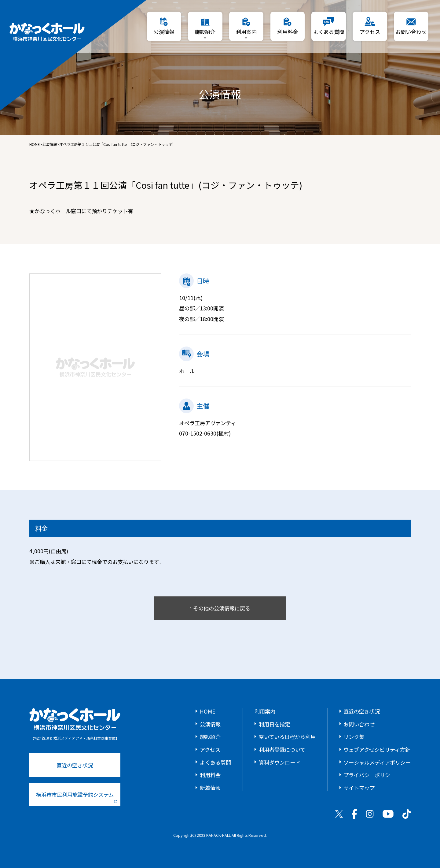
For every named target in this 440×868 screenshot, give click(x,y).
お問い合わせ (359, 724)
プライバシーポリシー (369, 775)
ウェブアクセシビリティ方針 (377, 749)
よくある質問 (215, 762)
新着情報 (210, 788)
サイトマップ (359, 788)
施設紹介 (210, 737)
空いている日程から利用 (287, 737)
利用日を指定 (274, 724)
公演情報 (50, 144)
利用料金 (210, 775)
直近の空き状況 (75, 765)
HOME (35, 144)
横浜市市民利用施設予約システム (77, 797)
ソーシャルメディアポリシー (377, 762)
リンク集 (354, 737)
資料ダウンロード (280, 762)
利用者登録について (282, 749)
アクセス (210, 749)
